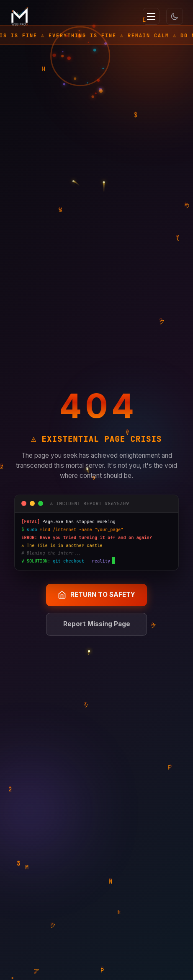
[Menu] (151, 16)
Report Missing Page (97, 624)
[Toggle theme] (175, 16)
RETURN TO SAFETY (96, 595)
